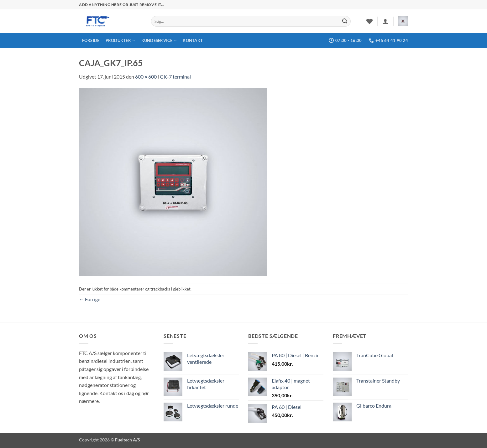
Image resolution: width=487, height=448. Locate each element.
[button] (385, 21)
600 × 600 (146, 77)
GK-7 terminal (175, 77)
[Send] (345, 21)
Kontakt (193, 40)
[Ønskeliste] (369, 21)
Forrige (90, 299)
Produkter (120, 41)
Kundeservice (159, 41)
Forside (91, 40)
